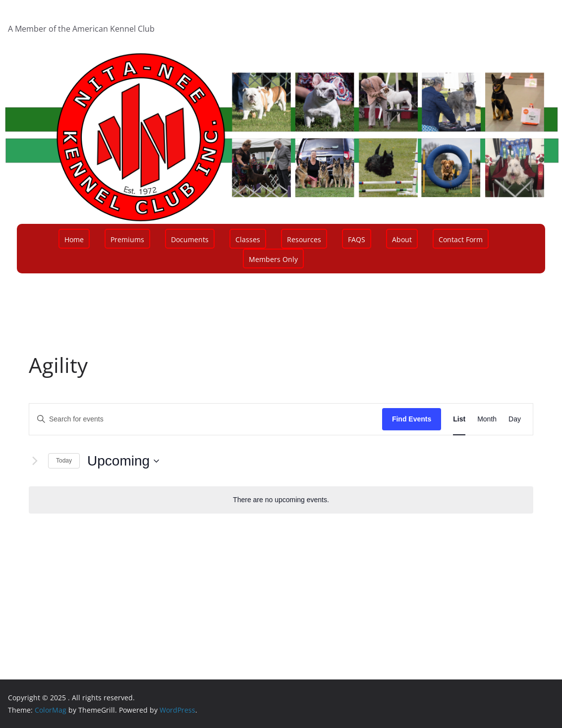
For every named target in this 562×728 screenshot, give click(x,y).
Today (64, 461)
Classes (248, 239)
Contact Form (461, 239)
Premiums (127, 239)
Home (74, 239)
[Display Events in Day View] (515, 419)
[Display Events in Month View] (487, 419)
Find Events (412, 419)
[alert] (281, 500)
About (402, 239)
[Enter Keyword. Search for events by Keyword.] (206, 419)
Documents (190, 239)
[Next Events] (35, 461)
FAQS (357, 239)
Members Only (273, 259)
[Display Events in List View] (459, 419)
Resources (304, 239)
